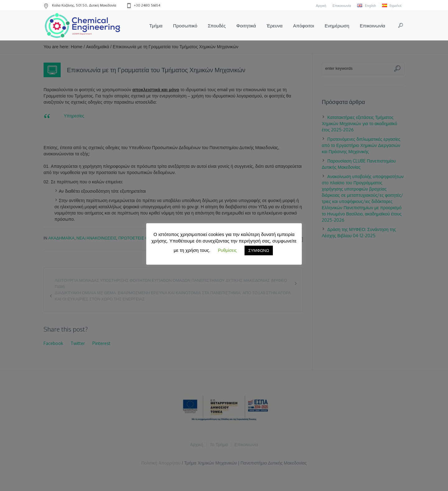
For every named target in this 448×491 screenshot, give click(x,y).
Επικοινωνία (342, 6)
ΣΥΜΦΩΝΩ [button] (259, 250)
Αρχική (321, 6)
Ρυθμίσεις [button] (227, 250)
